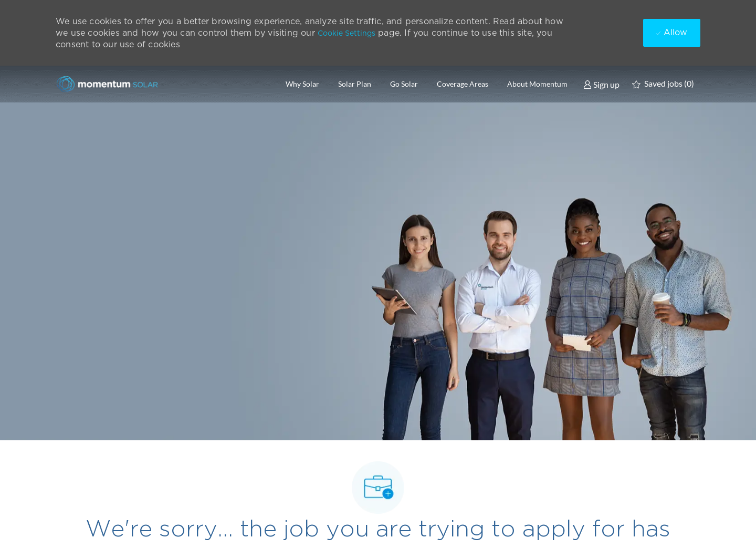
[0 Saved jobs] (663, 84)
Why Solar (302, 84)
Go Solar (404, 84)
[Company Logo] (108, 84)
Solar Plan (355, 84)
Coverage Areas (463, 84)
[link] (601, 84)
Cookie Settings (346, 33)
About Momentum (537, 84)
